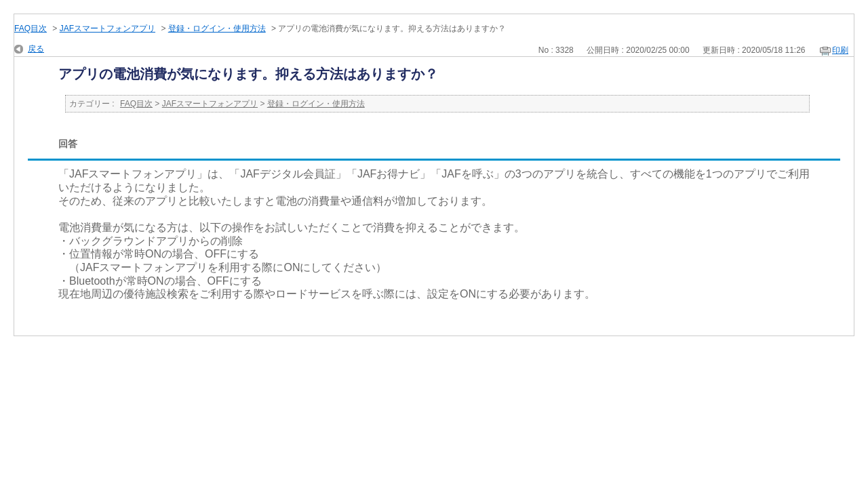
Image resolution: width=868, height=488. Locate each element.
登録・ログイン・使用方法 (217, 28)
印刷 (840, 50)
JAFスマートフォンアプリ (107, 28)
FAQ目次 (31, 28)
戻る (36, 49)
